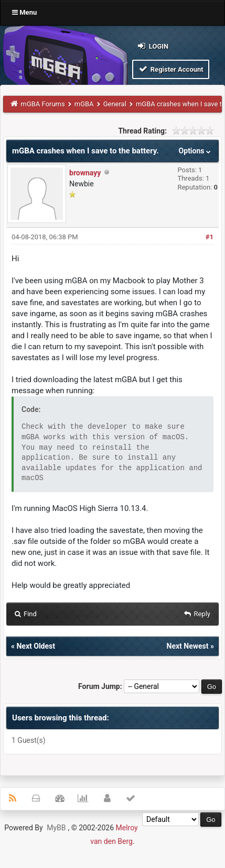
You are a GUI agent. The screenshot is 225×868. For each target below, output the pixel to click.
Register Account (171, 69)
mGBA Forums (43, 104)
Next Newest (188, 646)
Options (196, 151)
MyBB (56, 828)
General (115, 104)
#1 (210, 237)
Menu (24, 12)
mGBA (84, 104)
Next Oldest (36, 646)
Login (152, 46)
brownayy (85, 173)
